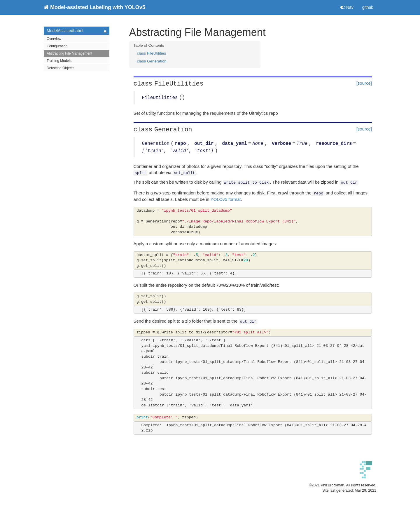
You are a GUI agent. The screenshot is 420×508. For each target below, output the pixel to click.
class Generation (152, 61)
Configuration (57, 46)
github (368, 7)
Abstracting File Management (69, 53)
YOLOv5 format (226, 199)
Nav (347, 7)
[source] (364, 83)
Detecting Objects (61, 68)
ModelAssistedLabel (77, 31)
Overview (54, 39)
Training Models (59, 61)
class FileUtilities (152, 53)
